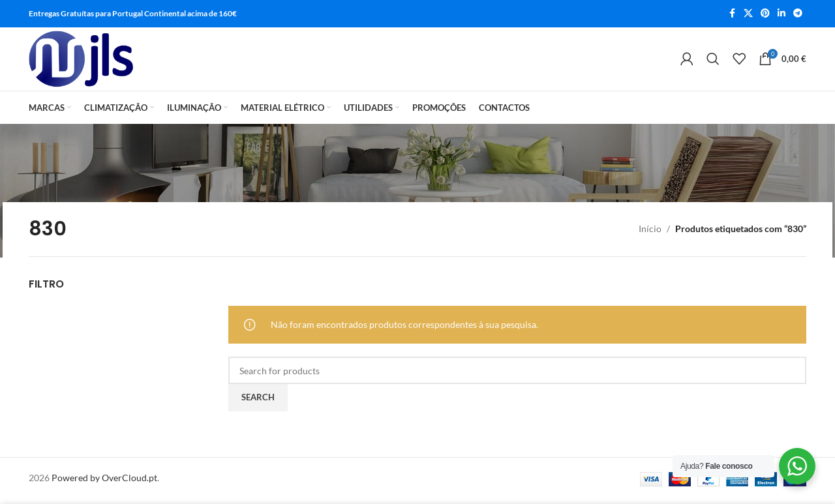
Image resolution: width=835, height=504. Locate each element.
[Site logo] (85, 61)
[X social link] (748, 14)
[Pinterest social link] (765, 14)
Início (650, 233)
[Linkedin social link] (782, 14)
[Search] (713, 61)
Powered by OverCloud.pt (104, 482)
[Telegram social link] (798, 14)
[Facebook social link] (732, 14)
